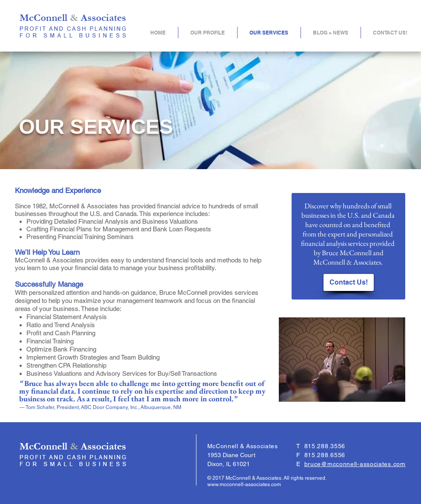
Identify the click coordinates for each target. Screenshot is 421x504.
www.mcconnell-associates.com (244, 484)
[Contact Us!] (349, 282)
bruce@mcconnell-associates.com (355, 464)
